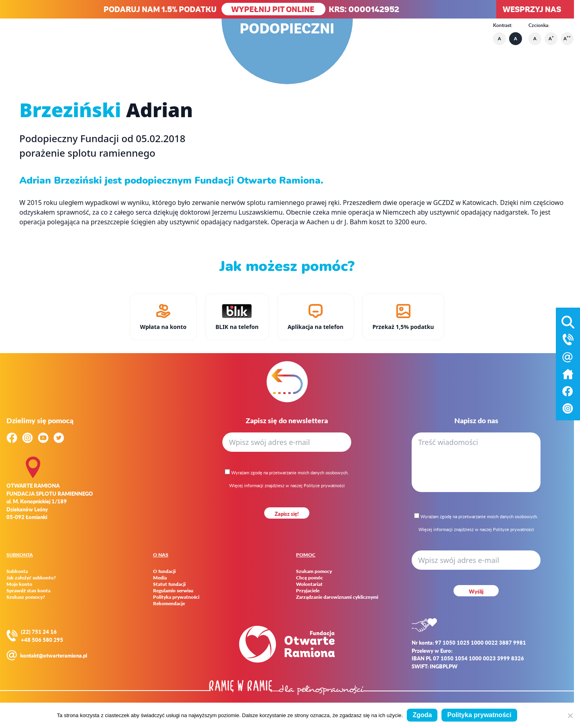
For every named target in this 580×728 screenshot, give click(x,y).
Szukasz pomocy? (26, 597)
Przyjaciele (308, 591)
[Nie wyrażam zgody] (570, 716)
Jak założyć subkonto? (31, 578)
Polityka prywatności (176, 597)
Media (160, 578)
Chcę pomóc (310, 578)
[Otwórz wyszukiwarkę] (568, 321)
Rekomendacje (169, 604)
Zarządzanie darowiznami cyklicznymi (337, 597)
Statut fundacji (169, 584)
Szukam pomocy (314, 571)
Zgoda (422, 715)
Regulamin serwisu (173, 591)
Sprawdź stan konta (28, 591)
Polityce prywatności (324, 485)
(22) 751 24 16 (39, 632)
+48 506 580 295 (42, 640)
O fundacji (164, 571)
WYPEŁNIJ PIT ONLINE (273, 9)
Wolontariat (309, 584)
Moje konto (19, 584)
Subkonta (17, 571)
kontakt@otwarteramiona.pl (54, 655)
